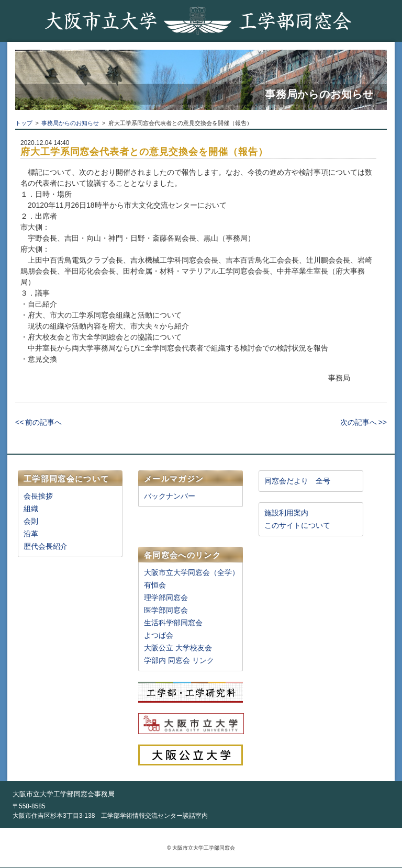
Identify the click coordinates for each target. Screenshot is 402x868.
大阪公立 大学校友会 (178, 648)
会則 (31, 521)
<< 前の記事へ (38, 422)
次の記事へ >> (364, 422)
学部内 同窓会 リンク (179, 660)
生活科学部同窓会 (173, 623)
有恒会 (155, 585)
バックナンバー (170, 496)
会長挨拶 (38, 496)
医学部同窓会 (166, 610)
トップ (24, 123)
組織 (31, 509)
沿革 (31, 534)
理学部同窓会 (166, 598)
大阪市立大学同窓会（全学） (192, 572)
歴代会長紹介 (46, 546)
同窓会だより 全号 (297, 481)
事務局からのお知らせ (70, 123)
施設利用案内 (286, 513)
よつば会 (159, 635)
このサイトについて (297, 525)
